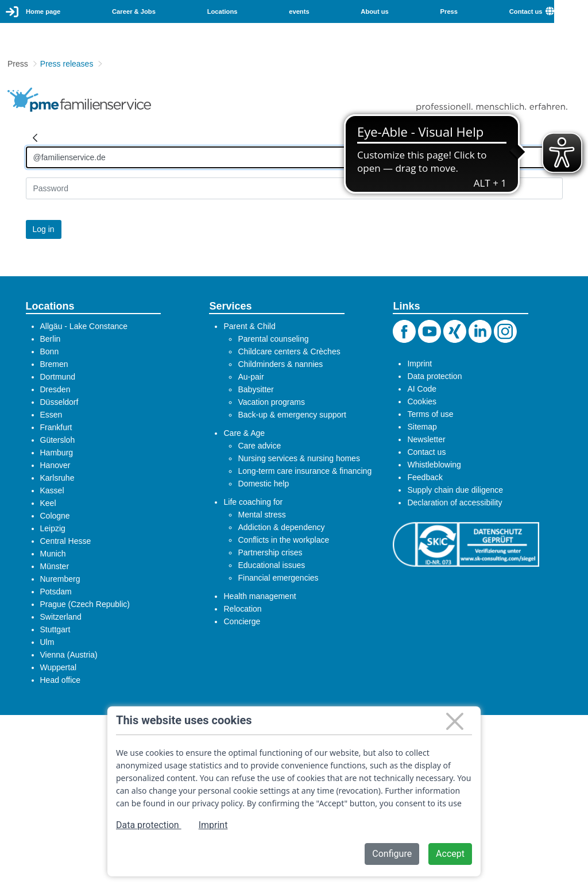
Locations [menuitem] (223, 11)
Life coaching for (253, 502)
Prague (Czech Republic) (85, 604)
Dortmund (58, 377)
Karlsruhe (57, 478)
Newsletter (426, 439)
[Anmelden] (294, 157)
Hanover (55, 465)
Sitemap (422, 427)
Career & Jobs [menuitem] (134, 11)
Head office (61, 680)
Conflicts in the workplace (283, 540)
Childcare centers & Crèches (289, 351)
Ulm (47, 642)
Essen (51, 415)
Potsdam (56, 592)
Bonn (50, 351)
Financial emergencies (278, 578)
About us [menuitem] (374, 11)
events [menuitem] (299, 11)
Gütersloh (58, 440)
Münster (55, 566)
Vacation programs (271, 402)
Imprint (419, 364)
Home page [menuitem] (43, 11)
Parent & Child (249, 326)
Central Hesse (66, 541)
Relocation (242, 609)
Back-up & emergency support (292, 415)
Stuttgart (55, 629)
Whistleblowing (434, 465)
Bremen (54, 364)
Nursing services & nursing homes (299, 458)
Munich (53, 554)
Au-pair (251, 377)
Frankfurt (56, 427)
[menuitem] (567, 11)
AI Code (422, 389)
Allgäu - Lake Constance (84, 326)
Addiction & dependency (281, 527)
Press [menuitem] (449, 11)
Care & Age (244, 433)
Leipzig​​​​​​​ (53, 528)
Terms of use (430, 414)
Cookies (422, 401)
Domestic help (263, 484)
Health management (260, 596)
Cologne (55, 516)
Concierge (242, 621)
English (571, 11)
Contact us (426, 452)
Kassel (52, 490)
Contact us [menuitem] (526, 11)
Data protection (434, 376)
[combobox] (571, 11)
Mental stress (262, 515)
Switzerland (61, 617)
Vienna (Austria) (69, 655)
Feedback (425, 477)
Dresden (55, 389)
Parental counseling (273, 339)
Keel (48, 503)
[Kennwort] (294, 188)
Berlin (51, 339)
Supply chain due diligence (455, 490)
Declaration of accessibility (454, 503)
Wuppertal (59, 667)
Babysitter (256, 389)
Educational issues (271, 565)
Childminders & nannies (280, 364)
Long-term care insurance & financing (305, 471)
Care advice (259, 446)
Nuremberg (60, 579)
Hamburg (57, 453)
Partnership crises (270, 552)
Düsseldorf (59, 402)
